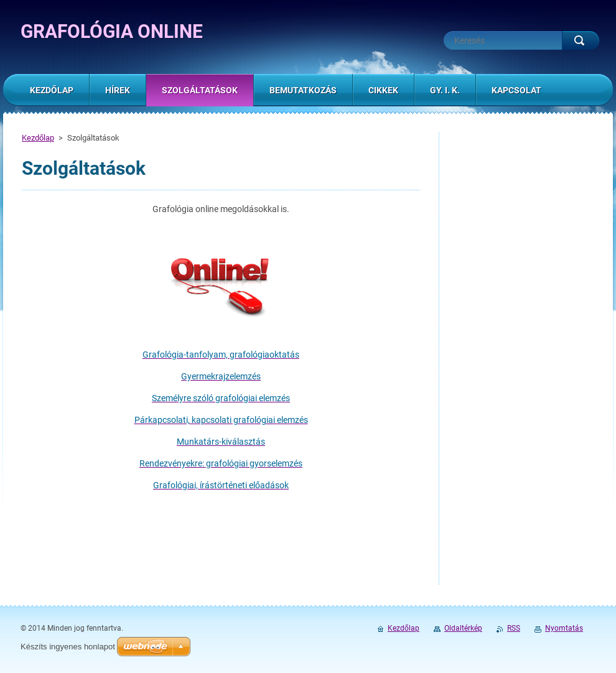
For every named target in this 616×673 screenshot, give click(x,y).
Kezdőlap (38, 138)
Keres (581, 40)
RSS (514, 628)
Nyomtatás (564, 628)
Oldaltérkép (463, 628)
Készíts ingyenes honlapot (68, 647)
